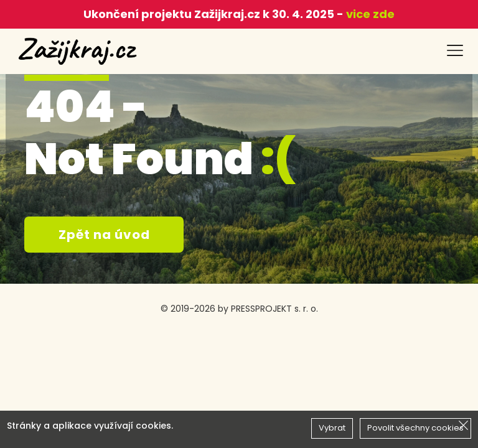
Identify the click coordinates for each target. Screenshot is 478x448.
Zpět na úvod (104, 235)
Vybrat (332, 428)
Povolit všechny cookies (415, 428)
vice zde (369, 14)
